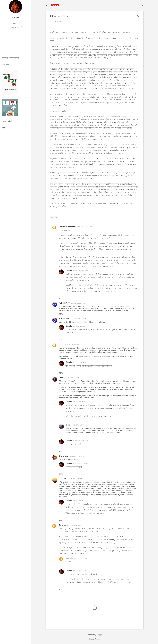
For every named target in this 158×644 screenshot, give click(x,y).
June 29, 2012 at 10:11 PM (79, 425)
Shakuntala (63, 456)
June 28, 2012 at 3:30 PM (71, 345)
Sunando (62, 525)
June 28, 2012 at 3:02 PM (80, 271)
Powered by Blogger (95, 635)
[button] (138, 16)
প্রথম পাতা (5, 65)
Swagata (62, 479)
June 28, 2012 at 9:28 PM (72, 378)
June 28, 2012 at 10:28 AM (85, 227)
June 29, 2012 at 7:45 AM (80, 402)
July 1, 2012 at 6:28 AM (80, 570)
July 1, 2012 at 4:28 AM (74, 525)
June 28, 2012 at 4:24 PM (80, 362)
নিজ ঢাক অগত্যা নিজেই (10, 58)
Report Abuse (95, 639)
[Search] (142, 6)
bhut (61, 345)
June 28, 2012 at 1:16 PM (79, 303)
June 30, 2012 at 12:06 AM (75, 479)
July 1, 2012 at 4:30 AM (81, 558)
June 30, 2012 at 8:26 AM (80, 441)
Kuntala (69, 271)
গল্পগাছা (54, 217)
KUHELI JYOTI (65, 303)
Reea (61, 378)
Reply (61, 298)
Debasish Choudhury (67, 227)
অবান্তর (55, 5)
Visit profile (16, 28)
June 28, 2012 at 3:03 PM (80, 326)
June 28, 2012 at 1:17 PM (79, 319)
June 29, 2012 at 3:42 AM (77, 456)
